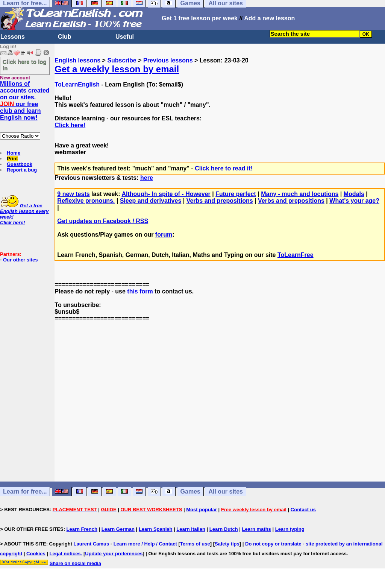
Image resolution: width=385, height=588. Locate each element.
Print (12, 159)
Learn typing (290, 529)
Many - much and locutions (300, 194)
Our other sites (20, 260)
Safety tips (227, 544)
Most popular (202, 510)
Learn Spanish (156, 529)
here (147, 178)
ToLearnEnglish (77, 84)
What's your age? (354, 201)
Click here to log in (25, 65)
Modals (354, 194)
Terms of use (195, 544)
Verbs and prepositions (220, 201)
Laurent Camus (92, 544)
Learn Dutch (224, 529)
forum (164, 235)
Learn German (118, 529)
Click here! (70, 125)
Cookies (36, 554)
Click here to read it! (224, 168)
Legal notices (65, 554)
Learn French (82, 529)
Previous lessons (168, 60)
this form (140, 291)
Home (14, 153)
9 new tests (73, 194)
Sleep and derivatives (151, 201)
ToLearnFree (296, 255)
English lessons (77, 60)
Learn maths (257, 529)
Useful (125, 37)
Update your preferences (114, 554)
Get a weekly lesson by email (117, 69)
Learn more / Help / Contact (145, 544)
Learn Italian (191, 529)
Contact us (303, 510)
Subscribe (122, 60)
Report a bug (22, 170)
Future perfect (236, 194)
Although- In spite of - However (166, 194)
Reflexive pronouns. (86, 201)
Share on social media (75, 563)
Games (190, 492)
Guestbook (20, 164)
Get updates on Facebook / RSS (103, 221)
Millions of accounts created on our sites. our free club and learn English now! (25, 101)
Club (65, 37)
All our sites (226, 492)
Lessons (13, 37)
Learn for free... (25, 492)
